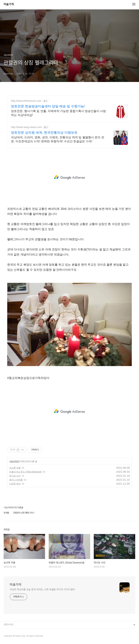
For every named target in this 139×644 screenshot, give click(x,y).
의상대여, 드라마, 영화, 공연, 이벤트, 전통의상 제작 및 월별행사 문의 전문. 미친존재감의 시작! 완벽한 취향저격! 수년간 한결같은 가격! (58, 139)
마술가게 (9, 4)
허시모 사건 (15, 476)
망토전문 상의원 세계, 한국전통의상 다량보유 (44, 133)
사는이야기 (14, 461)
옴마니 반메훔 (16, 480)
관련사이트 (9, 625)
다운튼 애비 (15, 484)
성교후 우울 (15, 468)
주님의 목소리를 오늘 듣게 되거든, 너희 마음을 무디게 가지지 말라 (42, 589)
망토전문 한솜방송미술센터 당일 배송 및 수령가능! (48, 106)
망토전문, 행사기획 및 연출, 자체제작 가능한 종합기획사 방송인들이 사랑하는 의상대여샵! (58, 113)
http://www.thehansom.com (26, 101)
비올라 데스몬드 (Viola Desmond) (26, 472)
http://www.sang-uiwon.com (26, 127)
